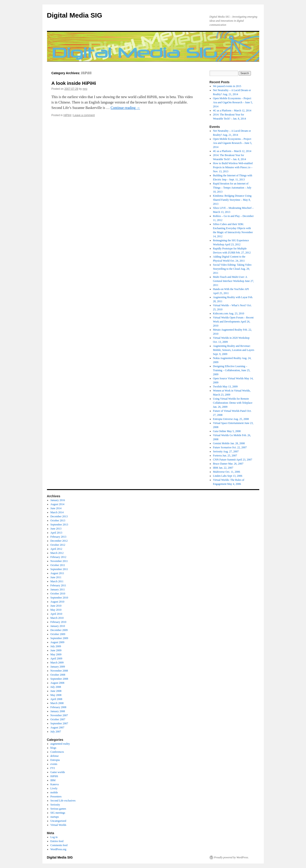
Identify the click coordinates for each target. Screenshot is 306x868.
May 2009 (56, 654)
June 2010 (56, 606)
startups (55, 817)
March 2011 (57, 581)
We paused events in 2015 (227, 86)
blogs (53, 748)
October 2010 (58, 594)
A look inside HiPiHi (74, 83)
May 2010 (56, 610)
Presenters (56, 797)
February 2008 (58, 707)
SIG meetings (58, 813)
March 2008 (57, 703)
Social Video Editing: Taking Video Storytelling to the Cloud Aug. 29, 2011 (232, 269)
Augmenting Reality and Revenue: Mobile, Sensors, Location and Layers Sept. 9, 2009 (234, 350)
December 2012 (59, 541)
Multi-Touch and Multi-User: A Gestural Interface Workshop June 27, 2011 (233, 281)
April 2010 (56, 614)
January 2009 (58, 667)
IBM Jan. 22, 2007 (223, 468)
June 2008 (56, 691)
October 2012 (58, 545)
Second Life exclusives (63, 801)
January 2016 (58, 500)
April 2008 (56, 699)
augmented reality (60, 744)
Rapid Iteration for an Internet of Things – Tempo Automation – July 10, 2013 (232, 188)
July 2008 (56, 687)
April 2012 (56, 549)
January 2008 (58, 711)
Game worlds (58, 772)
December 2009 (59, 630)
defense (55, 756)
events (54, 764)
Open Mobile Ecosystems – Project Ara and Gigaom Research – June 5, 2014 (232, 143)
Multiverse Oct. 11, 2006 (227, 472)
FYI (53, 768)
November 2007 (59, 715)
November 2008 (59, 671)
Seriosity (55, 805)
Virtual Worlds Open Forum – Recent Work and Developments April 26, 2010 (233, 322)
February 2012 (58, 557)
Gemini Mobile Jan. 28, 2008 (229, 443)
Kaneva (55, 784)
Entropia (55, 760)
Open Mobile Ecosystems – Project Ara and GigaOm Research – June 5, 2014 (233, 102)
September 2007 (59, 723)
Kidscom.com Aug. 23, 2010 (229, 313)
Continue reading (125, 108)
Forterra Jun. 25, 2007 (225, 456)
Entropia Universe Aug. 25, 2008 (231, 419)
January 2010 (58, 626)
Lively (54, 788)
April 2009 (56, 658)
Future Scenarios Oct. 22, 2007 (230, 447)
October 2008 (58, 675)
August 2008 (57, 683)
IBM (53, 780)
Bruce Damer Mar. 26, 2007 (228, 464)
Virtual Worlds (58, 825)
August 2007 (57, 728)
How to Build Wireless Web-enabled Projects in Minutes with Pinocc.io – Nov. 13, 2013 (233, 167)
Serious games (58, 809)
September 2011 (59, 569)
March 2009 (57, 663)
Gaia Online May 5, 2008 (227, 431)
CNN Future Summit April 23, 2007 (232, 460)
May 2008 (56, 695)
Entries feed (57, 841)
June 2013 (56, 529)
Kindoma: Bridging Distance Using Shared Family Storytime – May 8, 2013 (232, 200)
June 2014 (56, 508)
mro (85, 89)
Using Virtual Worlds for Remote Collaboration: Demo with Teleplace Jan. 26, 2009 (233, 403)
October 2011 (58, 565)
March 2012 (57, 553)
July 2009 (56, 646)
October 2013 (58, 520)
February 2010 (58, 622)
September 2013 (59, 525)
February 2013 (58, 537)
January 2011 (58, 589)
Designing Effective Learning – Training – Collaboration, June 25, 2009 (232, 370)
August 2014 (57, 504)
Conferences (57, 752)
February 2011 (58, 585)
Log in (54, 837)
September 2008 (59, 679)
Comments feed (59, 845)
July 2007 (56, 732)
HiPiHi (67, 115)
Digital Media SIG (75, 15)
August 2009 (57, 642)
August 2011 (57, 573)
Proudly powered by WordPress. (231, 857)
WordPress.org (58, 849)
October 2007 (58, 719)
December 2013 (59, 516)
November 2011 (59, 561)
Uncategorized (58, 821)
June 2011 (56, 577)
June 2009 (56, 650)
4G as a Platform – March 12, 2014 (232, 111)
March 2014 (57, 512)
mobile (54, 792)
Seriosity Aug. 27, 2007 (226, 451)
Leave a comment (84, 115)
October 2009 (58, 634)
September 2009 (59, 638)
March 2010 (57, 618)
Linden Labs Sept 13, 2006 (228, 476)
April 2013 (56, 533)
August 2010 (57, 602)
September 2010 (59, 598)
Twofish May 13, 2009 (225, 387)
